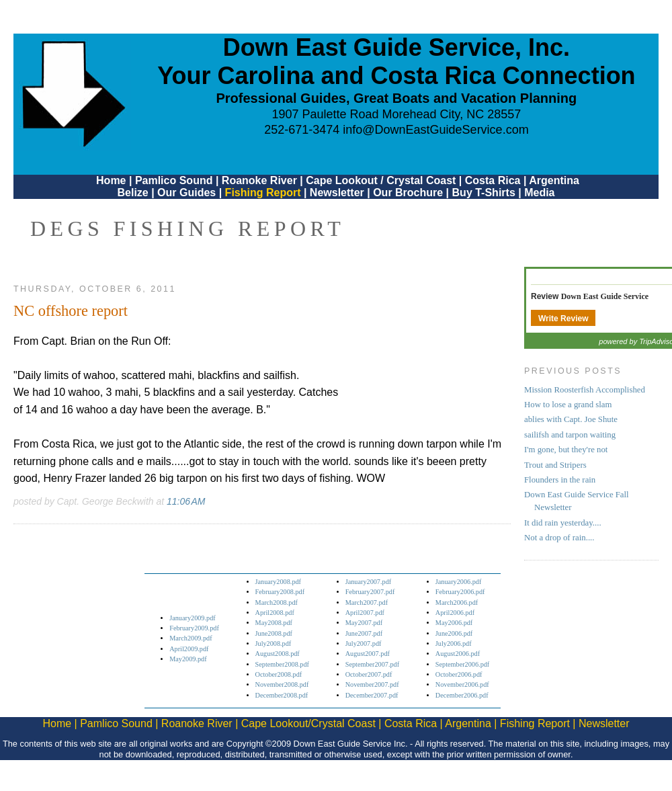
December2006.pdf (462, 695)
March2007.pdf (367, 602)
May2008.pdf (274, 623)
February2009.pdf (194, 628)
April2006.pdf (455, 613)
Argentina (554, 180)
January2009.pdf (193, 618)
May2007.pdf (364, 623)
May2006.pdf (454, 623)
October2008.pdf (279, 674)
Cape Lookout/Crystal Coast (308, 723)
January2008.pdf (279, 582)
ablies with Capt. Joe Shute (571, 419)
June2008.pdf (274, 633)
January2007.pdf (369, 582)
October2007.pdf (369, 674)
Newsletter (337, 193)
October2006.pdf (459, 674)
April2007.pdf (365, 613)
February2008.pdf (280, 592)
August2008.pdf (278, 654)
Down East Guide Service (605, 296)
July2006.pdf (454, 643)
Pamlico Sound (174, 180)
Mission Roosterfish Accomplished (585, 390)
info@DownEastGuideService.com (435, 130)
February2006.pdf (460, 592)
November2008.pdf (282, 684)
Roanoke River (259, 180)
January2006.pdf (459, 582)
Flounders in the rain (560, 480)
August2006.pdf (458, 654)
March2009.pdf (191, 638)
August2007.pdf (368, 654)
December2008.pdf (282, 695)
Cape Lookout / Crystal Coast (381, 180)
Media (539, 193)
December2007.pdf (372, 695)
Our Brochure (408, 193)
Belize (132, 193)
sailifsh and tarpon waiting (570, 435)
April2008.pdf (275, 613)
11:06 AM (186, 501)
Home (111, 180)
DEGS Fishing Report (187, 228)
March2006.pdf (457, 602)
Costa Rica (493, 180)
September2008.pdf (282, 664)
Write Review (563, 319)
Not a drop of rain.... (559, 538)
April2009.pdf (189, 649)
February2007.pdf (370, 592)
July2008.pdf (274, 643)
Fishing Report (264, 193)
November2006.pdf (462, 684)
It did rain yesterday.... (563, 523)
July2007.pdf (364, 643)
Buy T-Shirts (484, 193)
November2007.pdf (372, 684)
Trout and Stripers (555, 465)
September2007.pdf (372, 664)
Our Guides (186, 193)
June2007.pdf (364, 633)
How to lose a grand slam (568, 405)
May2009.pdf (188, 659)
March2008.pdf (277, 602)
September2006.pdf (462, 664)
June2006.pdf (454, 633)
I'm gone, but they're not (566, 450)
